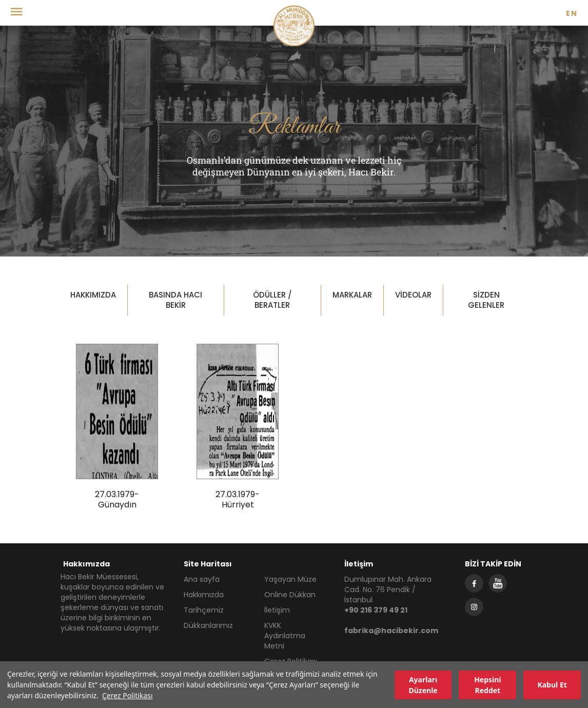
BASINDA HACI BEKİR (175, 300)
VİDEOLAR (413, 295)
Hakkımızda (204, 595)
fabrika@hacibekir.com (391, 631)
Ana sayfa (202, 579)
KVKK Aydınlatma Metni (285, 636)
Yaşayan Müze (290, 579)
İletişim (277, 610)
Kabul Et (552, 685)
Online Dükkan (290, 595)
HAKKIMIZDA (93, 295)
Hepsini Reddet (487, 685)
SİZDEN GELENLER (486, 300)
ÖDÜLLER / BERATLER (272, 300)
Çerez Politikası (128, 695)
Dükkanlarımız (208, 625)
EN (572, 13)
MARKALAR (352, 295)
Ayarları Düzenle (423, 685)
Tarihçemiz (204, 610)
